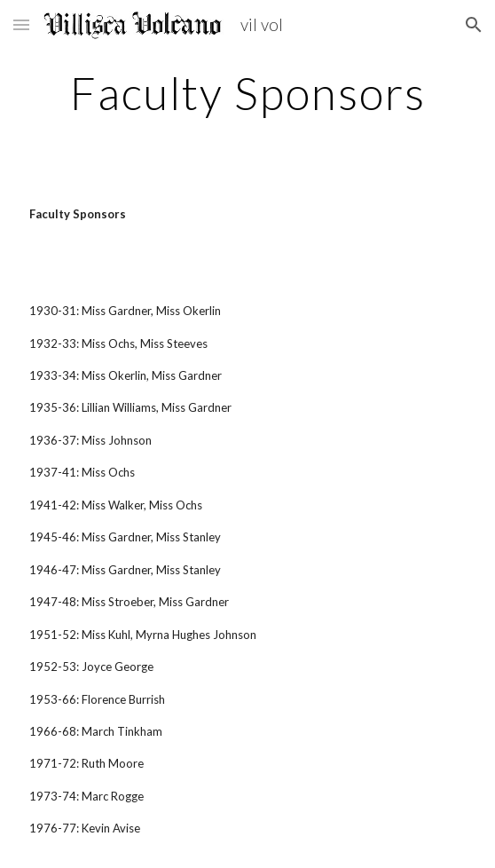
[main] (247, 93)
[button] (21, 24)
